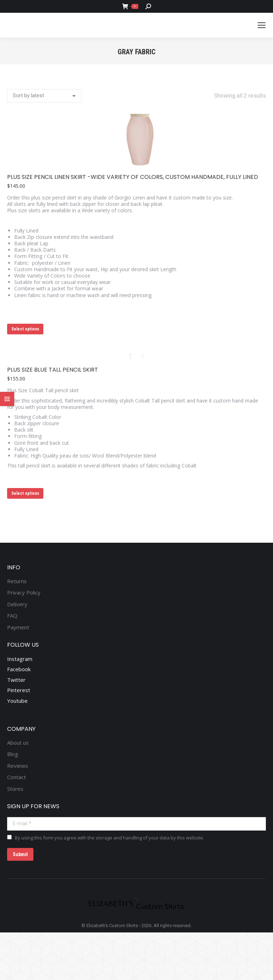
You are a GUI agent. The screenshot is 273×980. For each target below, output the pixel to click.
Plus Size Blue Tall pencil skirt (53, 370)
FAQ (12, 616)
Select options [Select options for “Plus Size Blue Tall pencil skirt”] (25, 493)
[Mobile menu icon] (262, 25)
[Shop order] (44, 96)
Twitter (16, 680)
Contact (17, 777)
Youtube (17, 701)
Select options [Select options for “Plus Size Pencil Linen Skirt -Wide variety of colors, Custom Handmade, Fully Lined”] (25, 329)
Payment (18, 627)
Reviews (18, 766)
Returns (17, 581)
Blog (13, 754)
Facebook (19, 669)
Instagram (20, 659)
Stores (15, 789)
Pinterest (19, 690)
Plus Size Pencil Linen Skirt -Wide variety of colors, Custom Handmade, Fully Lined (133, 177)
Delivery (17, 604)
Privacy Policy (24, 593)
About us (18, 743)
